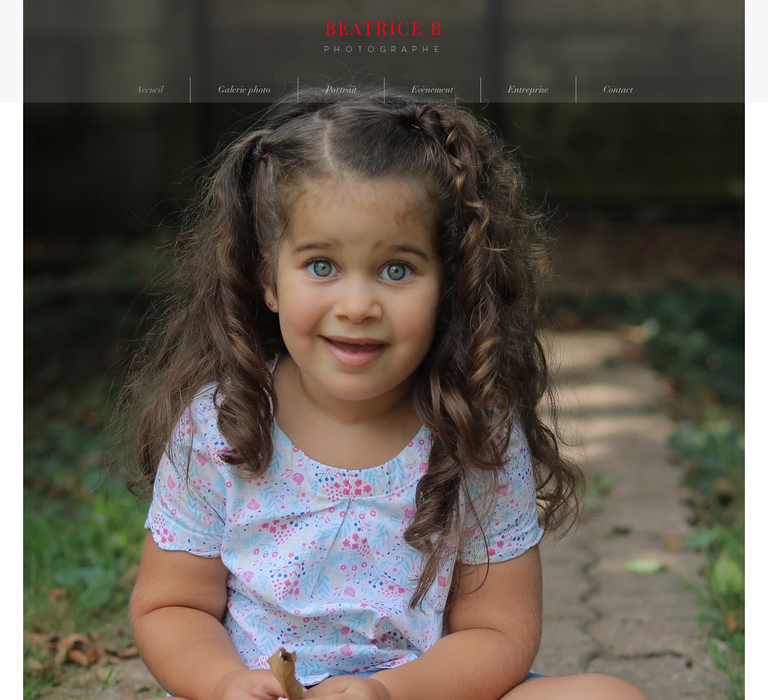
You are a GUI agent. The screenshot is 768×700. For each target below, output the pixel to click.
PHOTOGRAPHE (384, 49)
